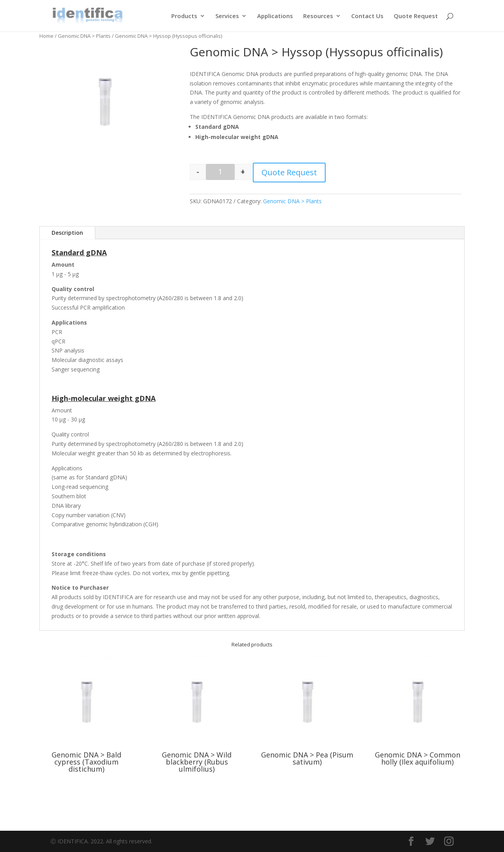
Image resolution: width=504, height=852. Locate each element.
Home (46, 36)
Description (67, 233)
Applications (275, 16)
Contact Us (367, 16)
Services (227, 16)
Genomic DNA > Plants (84, 36)
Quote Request (416, 16)
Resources (318, 16)
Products (184, 16)
